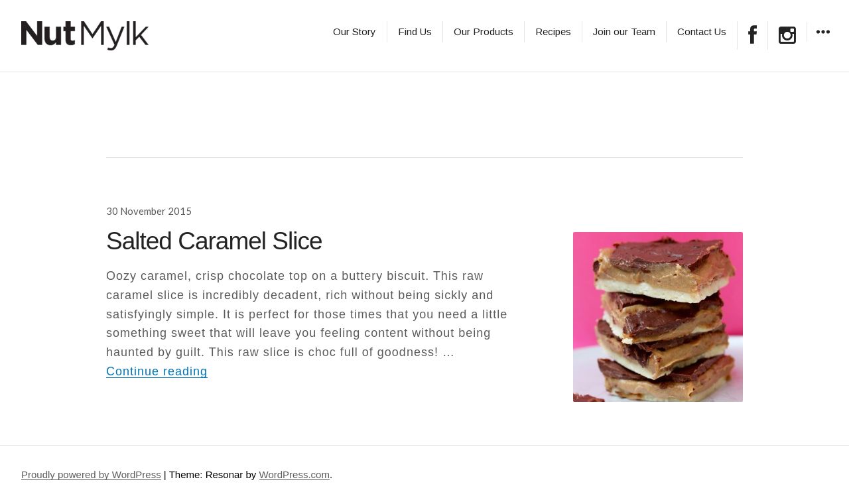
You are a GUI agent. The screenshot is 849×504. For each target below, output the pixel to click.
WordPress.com (294, 474)
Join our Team (624, 31)
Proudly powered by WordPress (91, 474)
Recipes (553, 31)
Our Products (484, 31)
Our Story (355, 31)
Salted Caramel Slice (214, 241)
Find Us (415, 31)
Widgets (823, 41)
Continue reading (157, 371)
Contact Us (702, 31)
